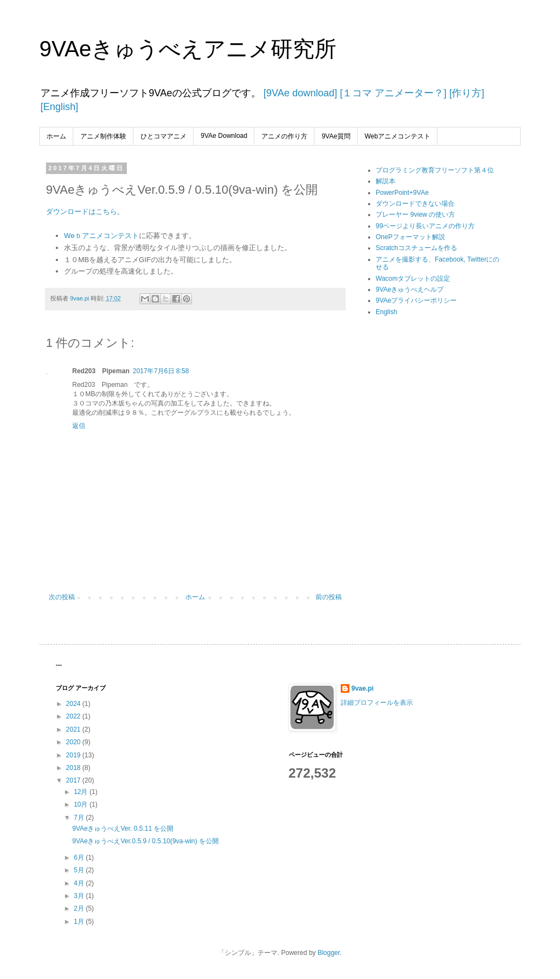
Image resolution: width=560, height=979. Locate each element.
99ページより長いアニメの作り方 (425, 226)
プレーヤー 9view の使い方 (415, 215)
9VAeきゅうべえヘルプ (410, 289)
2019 (74, 755)
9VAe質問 (336, 136)
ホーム (56, 136)
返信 (79, 426)
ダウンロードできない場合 (415, 204)
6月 (80, 858)
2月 (80, 908)
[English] (59, 107)
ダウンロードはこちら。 (86, 212)
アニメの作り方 (284, 136)
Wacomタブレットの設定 (413, 279)
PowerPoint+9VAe (402, 193)
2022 (74, 716)
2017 (74, 780)
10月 (82, 804)
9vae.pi (363, 688)
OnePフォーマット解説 (410, 237)
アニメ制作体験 (103, 136)
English (386, 312)
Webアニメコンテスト (398, 136)
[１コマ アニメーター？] (392, 93)
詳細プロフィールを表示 (377, 703)
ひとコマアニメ (164, 136)
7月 (80, 818)
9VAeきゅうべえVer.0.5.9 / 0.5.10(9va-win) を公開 (145, 841)
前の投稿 (329, 597)
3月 (80, 896)
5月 (80, 870)
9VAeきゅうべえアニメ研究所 (188, 49)
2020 (74, 742)
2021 (74, 729)
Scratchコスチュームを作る (416, 248)
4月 (80, 883)
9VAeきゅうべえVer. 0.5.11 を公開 (123, 829)
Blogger (329, 953)
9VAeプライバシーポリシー (416, 300)
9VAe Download (224, 136)
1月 (80, 922)
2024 (74, 704)
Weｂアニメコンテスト (101, 236)
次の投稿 (62, 597)
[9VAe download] (299, 93)
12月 (82, 792)
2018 (74, 768)
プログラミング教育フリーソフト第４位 (435, 170)
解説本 (386, 181)
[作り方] (465, 93)
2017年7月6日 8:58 (161, 371)
